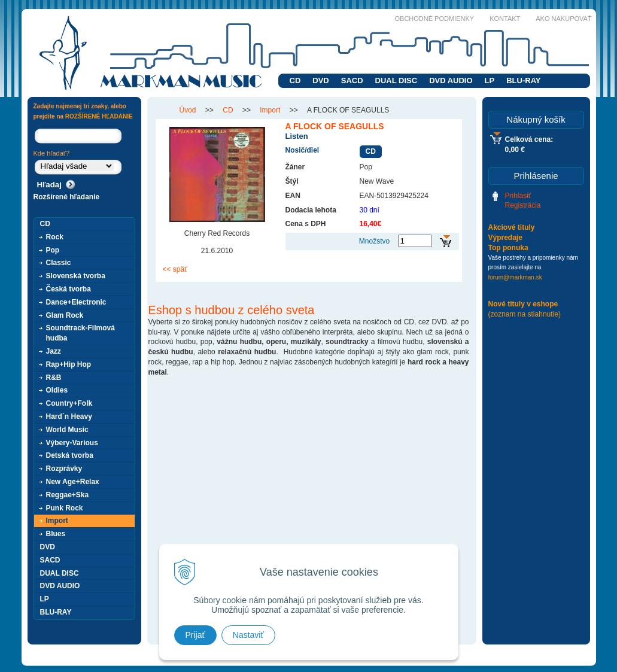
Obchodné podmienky (435, 19)
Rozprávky (64, 469)
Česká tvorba (69, 289)
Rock (55, 237)
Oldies (57, 390)
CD (295, 80)
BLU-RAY (523, 80)
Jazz (54, 351)
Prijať (195, 635)
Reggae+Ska (68, 495)
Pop (53, 250)
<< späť (175, 269)
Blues (56, 534)
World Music (67, 430)
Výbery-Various (72, 443)
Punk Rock (65, 508)
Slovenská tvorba (76, 276)
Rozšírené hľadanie (67, 197)
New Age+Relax (73, 482)
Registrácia (523, 205)
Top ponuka (508, 248)
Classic (59, 263)
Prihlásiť (518, 196)
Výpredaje (505, 238)
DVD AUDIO (451, 80)
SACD (352, 80)
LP (490, 80)
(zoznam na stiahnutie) (525, 314)
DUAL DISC (396, 80)
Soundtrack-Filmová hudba (80, 333)
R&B (54, 378)
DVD (320, 80)
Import (57, 521)
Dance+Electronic (76, 302)
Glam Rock (65, 315)
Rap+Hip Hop (69, 364)
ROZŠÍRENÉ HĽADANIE (99, 116)
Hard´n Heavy (69, 416)
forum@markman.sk (515, 277)
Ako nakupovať (563, 19)
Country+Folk (69, 403)
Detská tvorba (70, 455)
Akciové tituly (512, 227)
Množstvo (374, 241)
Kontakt (505, 19)
